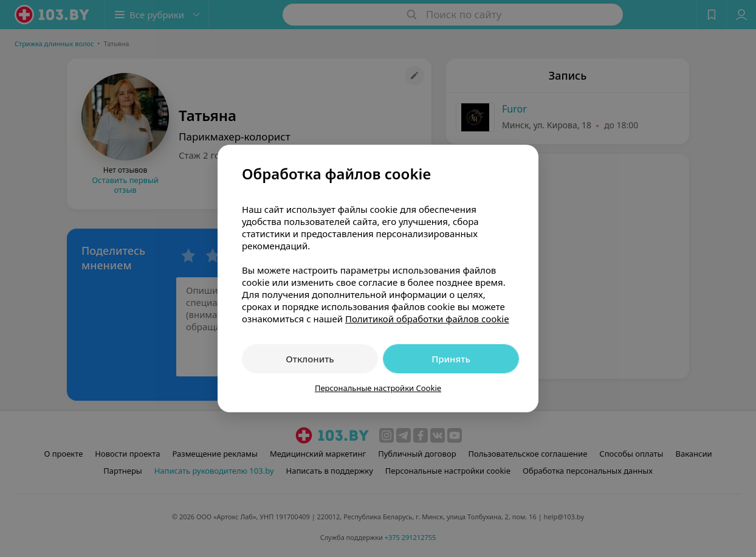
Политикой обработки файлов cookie (427, 319)
